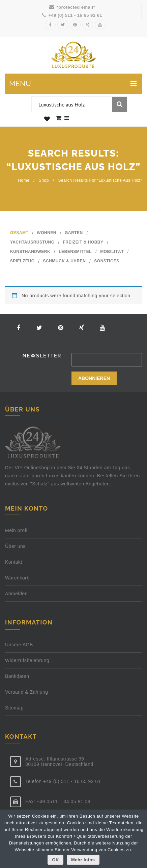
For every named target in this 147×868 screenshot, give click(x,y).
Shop (44, 180)
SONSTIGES (107, 261)
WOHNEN (47, 233)
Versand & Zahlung (27, 692)
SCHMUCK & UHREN (65, 261)
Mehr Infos (83, 860)
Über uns (15, 546)
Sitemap (14, 708)
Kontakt (14, 562)
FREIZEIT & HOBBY (83, 242)
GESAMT (19, 233)
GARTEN (74, 233)
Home (24, 180)
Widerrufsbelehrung (27, 660)
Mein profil (17, 530)
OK (55, 860)
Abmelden (16, 594)
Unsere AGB (19, 645)
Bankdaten (17, 676)
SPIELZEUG (22, 261)
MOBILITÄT (112, 252)
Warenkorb (17, 578)
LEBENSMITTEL (75, 252)
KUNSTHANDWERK (30, 252)
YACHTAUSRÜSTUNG (32, 242)
